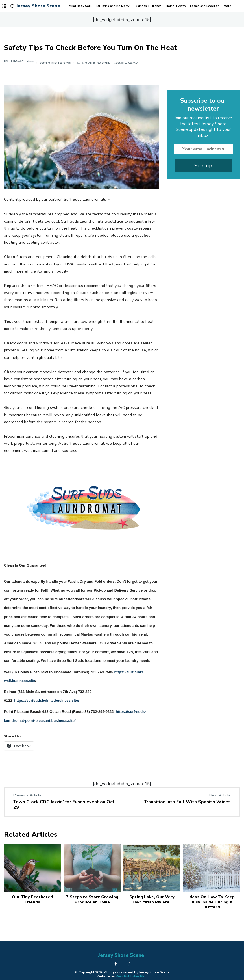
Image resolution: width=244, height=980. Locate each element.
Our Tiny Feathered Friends (32, 899)
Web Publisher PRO (131, 975)
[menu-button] (4, 6)
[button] (13, 6)
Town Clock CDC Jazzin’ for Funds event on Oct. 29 (64, 805)
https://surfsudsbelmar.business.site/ (47, 701)
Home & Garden (97, 63)
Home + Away (126, 63)
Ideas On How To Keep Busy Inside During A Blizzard (212, 902)
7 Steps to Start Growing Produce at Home (92, 899)
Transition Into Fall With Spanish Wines (187, 802)
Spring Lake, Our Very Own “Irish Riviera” (152, 899)
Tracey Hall (22, 61)
